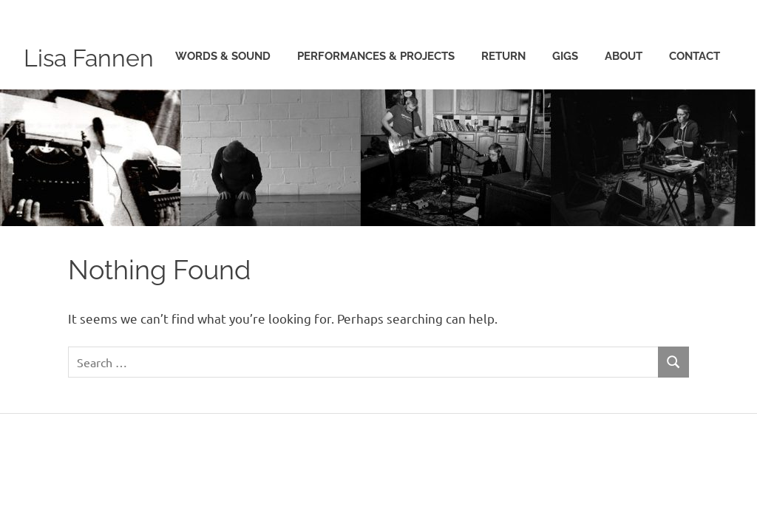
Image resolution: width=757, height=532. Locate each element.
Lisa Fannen (101, 57)
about (624, 111)
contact (695, 111)
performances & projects (376, 111)
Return (503, 111)
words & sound (223, 111)
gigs (565, 111)
